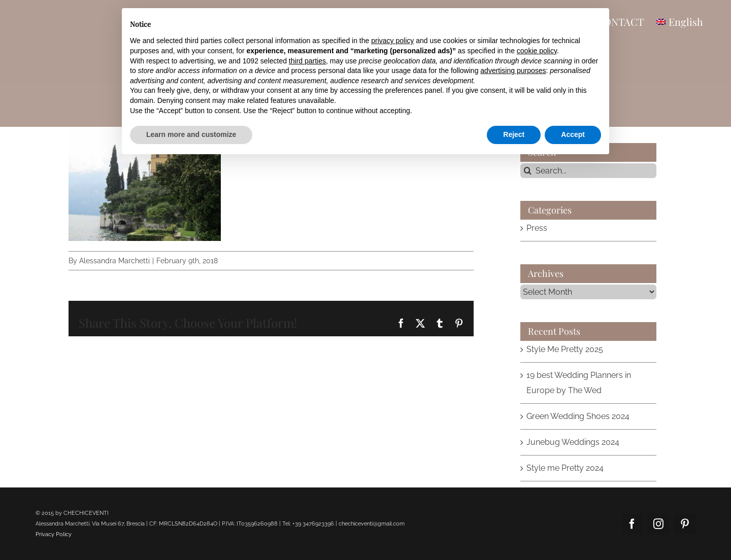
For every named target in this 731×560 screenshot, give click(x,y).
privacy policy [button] (392, 41)
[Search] (528, 171)
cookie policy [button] (537, 51)
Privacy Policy (54, 534)
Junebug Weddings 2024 (573, 442)
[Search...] (589, 171)
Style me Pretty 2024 (565, 468)
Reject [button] (514, 134)
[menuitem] (680, 21)
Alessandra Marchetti (114, 261)
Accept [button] (573, 134)
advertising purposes (513, 71)
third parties (307, 61)
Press (537, 228)
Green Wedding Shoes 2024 (578, 416)
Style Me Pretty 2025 (565, 349)
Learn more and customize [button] (191, 134)
